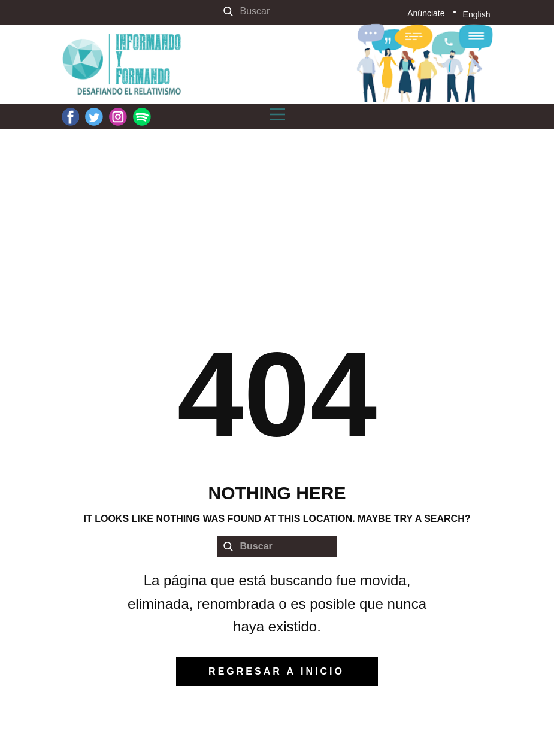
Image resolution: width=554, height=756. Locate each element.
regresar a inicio (276, 671)
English (477, 14)
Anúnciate (426, 13)
